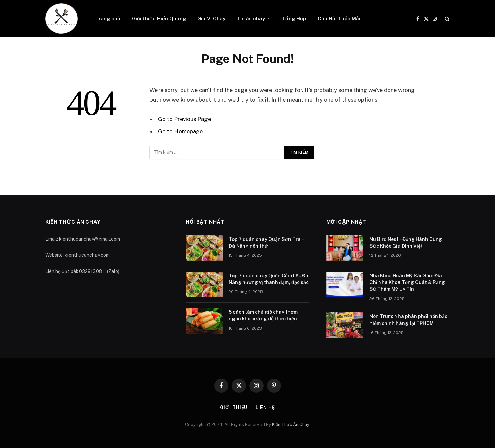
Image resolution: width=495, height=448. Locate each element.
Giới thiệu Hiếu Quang (159, 18)
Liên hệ (265, 407)
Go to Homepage (180, 131)
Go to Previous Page (184, 119)
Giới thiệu (234, 407)
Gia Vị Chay (211, 18)
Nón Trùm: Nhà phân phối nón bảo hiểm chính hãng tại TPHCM (408, 320)
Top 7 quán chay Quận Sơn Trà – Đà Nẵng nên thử (266, 243)
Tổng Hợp (294, 18)
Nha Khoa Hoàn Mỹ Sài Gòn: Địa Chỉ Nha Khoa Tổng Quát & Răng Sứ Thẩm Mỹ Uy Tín (407, 282)
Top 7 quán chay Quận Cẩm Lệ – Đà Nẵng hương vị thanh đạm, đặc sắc (269, 279)
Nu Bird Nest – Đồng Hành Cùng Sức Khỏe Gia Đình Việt (406, 243)
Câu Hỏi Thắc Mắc (340, 18)
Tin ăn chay (251, 18)
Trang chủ (108, 18)
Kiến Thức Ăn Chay (291, 425)
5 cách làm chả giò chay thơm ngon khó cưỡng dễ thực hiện (263, 315)
